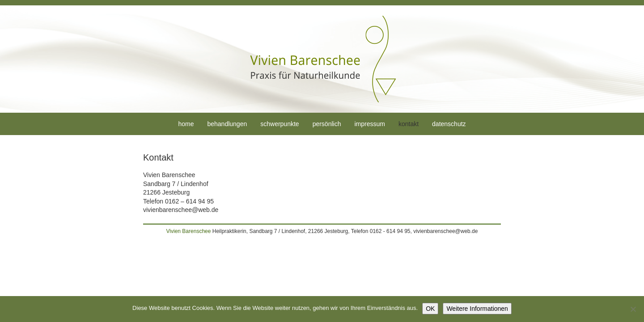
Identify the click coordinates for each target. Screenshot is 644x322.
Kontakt (409, 124)
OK (430, 309)
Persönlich (327, 124)
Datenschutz (449, 124)
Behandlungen (227, 124)
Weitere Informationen (477, 309)
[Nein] (633, 309)
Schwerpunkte (280, 124)
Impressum (369, 124)
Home (186, 124)
